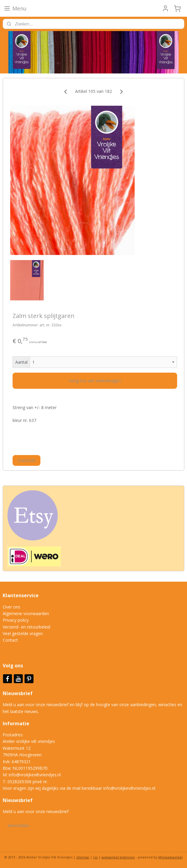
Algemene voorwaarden (26, 613)
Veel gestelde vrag (20, 633)
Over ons (12, 607)
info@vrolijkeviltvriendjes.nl (35, 775)
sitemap (83, 857)
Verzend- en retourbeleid (26, 627)
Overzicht (26, 460)
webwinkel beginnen (118, 857)
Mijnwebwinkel (170, 857)
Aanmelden (18, 825)
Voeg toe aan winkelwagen (95, 381)
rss (95, 857)
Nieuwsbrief (18, 693)
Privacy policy (16, 620)
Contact (10, 640)
